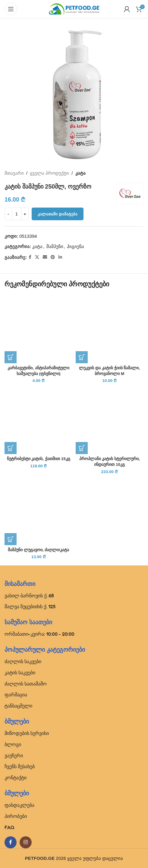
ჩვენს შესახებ (20, 766)
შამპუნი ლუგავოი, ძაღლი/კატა (38, 550)
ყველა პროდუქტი (49, 173)
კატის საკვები (20, 672)
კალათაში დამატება (58, 214)
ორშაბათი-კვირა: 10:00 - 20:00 (39, 634)
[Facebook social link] (30, 257)
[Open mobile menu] (11, 9)
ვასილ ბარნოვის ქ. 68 (29, 596)
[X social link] (37, 257)
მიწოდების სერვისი (27, 733)
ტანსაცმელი (18, 706)
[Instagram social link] (26, 842)
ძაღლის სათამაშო (26, 684)
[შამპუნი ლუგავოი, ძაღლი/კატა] (39, 511)
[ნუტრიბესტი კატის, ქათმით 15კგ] (39, 420)
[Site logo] (74, 9)
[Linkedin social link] (60, 257)
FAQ (9, 827)
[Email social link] (45, 257)
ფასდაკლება (19, 805)
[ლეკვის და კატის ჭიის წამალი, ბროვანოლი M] (110, 329)
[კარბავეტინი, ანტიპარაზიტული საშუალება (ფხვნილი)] (39, 329)
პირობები (16, 816)
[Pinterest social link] (53, 257)
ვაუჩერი (14, 755)
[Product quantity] (17, 214)
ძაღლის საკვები (23, 661)
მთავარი (14, 173)
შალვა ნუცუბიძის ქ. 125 (30, 606)
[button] (11, 357)
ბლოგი (13, 744)
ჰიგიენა (76, 246)
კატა (80, 173)
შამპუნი (55, 246)
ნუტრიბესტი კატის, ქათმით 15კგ (39, 459)
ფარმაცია (16, 695)
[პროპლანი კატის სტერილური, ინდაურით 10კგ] (110, 420)
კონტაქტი (16, 777)
